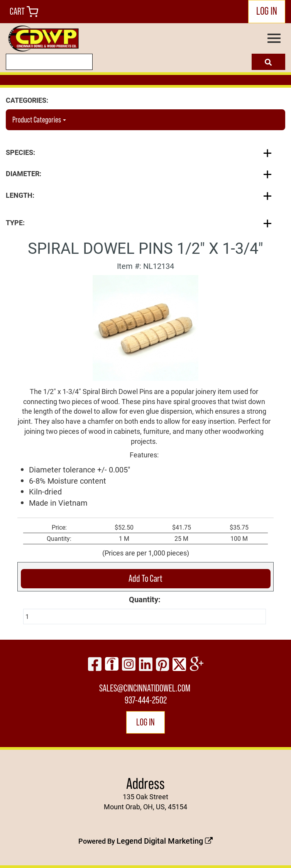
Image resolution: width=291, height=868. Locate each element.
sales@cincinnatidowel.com (145, 688)
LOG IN (267, 11)
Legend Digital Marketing (165, 841)
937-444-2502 (146, 700)
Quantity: (145, 599)
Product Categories (39, 120)
